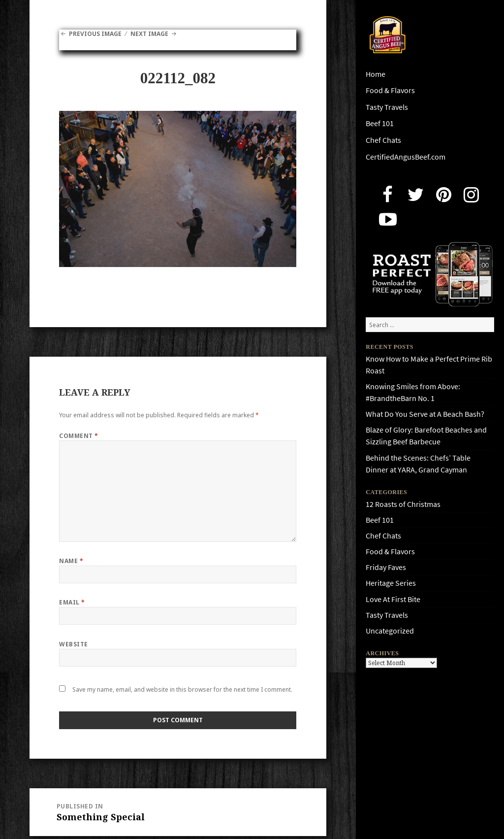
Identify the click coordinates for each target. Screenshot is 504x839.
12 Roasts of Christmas (403, 504)
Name (71, 561)
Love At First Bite (393, 599)
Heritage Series (391, 583)
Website (73, 644)
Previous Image (95, 34)
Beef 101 (380, 123)
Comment (79, 436)
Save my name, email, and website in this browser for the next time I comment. (182, 689)
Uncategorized (390, 631)
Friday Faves (386, 567)
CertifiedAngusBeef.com (406, 157)
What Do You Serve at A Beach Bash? (425, 414)
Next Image (149, 34)
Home (376, 74)
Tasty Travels (387, 107)
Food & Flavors (390, 90)
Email (72, 602)
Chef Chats (383, 140)
